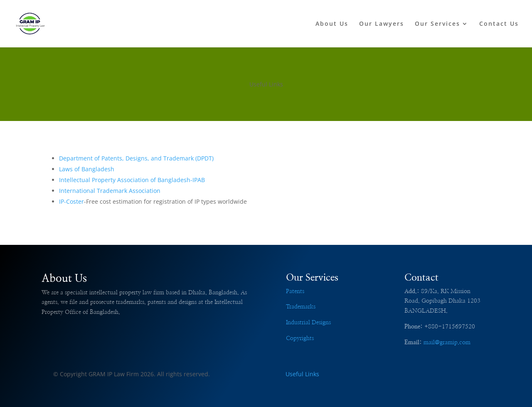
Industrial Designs (308, 323)
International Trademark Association (110, 191)
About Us (332, 24)
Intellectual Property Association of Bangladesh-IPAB (132, 180)
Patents (295, 291)
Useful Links (302, 374)
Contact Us (499, 24)
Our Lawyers (382, 24)
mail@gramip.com (447, 343)
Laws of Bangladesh (87, 169)
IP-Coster (71, 201)
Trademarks (301, 307)
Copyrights (300, 338)
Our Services (437, 24)
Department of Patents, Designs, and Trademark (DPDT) (136, 158)
